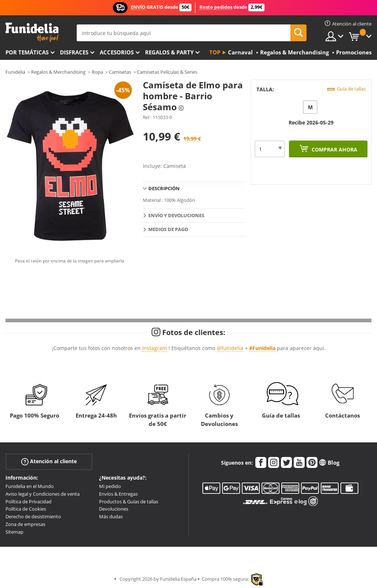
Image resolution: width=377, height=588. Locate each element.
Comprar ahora (334, 149)
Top (215, 52)
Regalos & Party (169, 52)
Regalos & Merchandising (58, 72)
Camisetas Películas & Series (167, 72)
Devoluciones (114, 509)
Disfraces (74, 52)
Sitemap (14, 532)
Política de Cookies (26, 509)
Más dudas (111, 516)
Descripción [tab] (164, 188)
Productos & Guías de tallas (129, 501)
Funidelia (15, 72)
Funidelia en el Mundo (30, 486)
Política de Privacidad (28, 501)
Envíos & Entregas (118, 494)
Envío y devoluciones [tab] (176, 215)
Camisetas (120, 72)
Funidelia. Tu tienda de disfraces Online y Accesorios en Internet (32, 32)
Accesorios (117, 52)
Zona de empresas (25, 524)
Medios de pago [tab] (168, 229)
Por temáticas (27, 52)
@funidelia (230, 348)
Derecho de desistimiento (33, 516)
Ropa (97, 72)
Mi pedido (110, 486)
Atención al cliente (49, 462)
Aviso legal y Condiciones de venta (43, 494)
